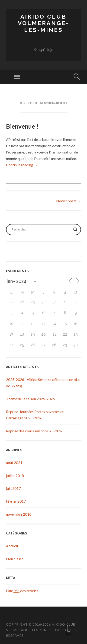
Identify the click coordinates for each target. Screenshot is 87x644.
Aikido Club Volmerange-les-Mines (43, 23)
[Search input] (41, 230)
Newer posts (69, 201)
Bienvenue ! (22, 126)
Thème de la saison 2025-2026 (30, 399)
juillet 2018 (15, 475)
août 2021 (14, 462)
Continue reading (22, 165)
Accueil (12, 546)
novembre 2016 (19, 514)
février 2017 (16, 501)
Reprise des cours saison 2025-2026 (35, 431)
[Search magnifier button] (75, 230)
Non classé (15, 559)
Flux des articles (22, 591)
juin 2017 (13, 488)
